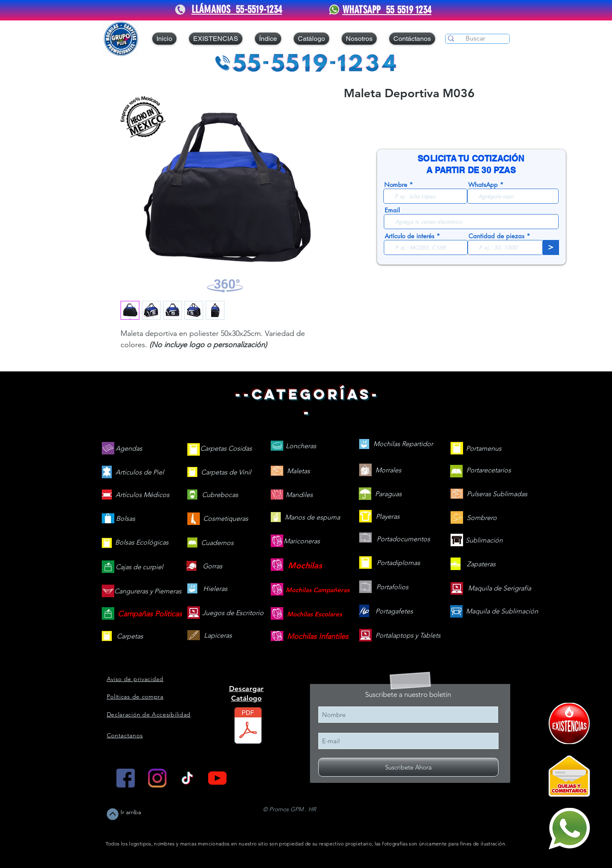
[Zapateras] (481, 564)
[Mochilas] (305, 565)
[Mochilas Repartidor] (403, 444)
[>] (551, 247)
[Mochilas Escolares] (315, 614)
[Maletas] (298, 471)
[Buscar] (475, 38)
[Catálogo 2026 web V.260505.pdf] (248, 727)
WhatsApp (483, 185)
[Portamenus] (484, 449)
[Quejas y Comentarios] (569, 776)
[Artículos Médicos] (142, 495)
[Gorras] (213, 566)
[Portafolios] (392, 587)
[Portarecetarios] (489, 471)
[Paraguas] (388, 494)
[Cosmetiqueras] (226, 519)
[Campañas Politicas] (150, 614)
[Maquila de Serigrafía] (500, 589)
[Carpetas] (130, 637)
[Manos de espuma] (312, 518)
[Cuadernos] (217, 543)
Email (392, 210)
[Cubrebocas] (220, 495)
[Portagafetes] (394, 612)
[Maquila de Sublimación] (502, 612)
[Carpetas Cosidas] (226, 449)
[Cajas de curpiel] (139, 567)
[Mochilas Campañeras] (318, 590)
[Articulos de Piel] (140, 473)
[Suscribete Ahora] (408, 767)
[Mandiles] (299, 495)
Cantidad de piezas (496, 236)
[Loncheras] (301, 446)
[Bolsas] (126, 519)
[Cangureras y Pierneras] (148, 592)
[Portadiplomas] (398, 563)
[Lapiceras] (218, 636)
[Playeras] (388, 517)
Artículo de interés (409, 236)
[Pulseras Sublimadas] (497, 494)
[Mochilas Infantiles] (318, 637)
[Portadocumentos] (403, 539)
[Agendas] (129, 449)
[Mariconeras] (302, 541)
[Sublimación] (484, 541)
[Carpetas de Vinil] (226, 473)
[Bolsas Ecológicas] (142, 543)
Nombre (396, 185)
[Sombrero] (482, 518)
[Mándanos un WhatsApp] (569, 829)
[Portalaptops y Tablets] (408, 636)
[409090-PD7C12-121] (569, 723)
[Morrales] (388, 471)
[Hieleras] (215, 589)
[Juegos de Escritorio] (233, 613)
